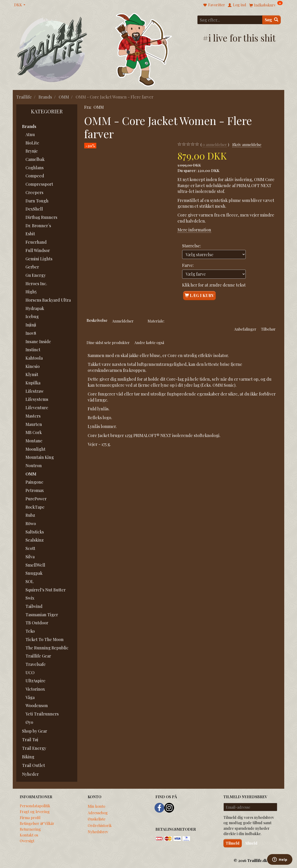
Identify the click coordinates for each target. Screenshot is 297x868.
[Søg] (271, 20)
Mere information (194, 230)
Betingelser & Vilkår (37, 823)
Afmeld (251, 843)
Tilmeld (233, 843)
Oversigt (27, 841)
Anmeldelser (123, 321)
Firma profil (30, 817)
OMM (99, 107)
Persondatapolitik (35, 806)
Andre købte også (149, 342)
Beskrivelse (97, 320)
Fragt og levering (35, 811)
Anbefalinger (245, 329)
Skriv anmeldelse (247, 144)
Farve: (188, 265)
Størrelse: (192, 246)
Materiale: (156, 321)
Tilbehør (268, 329)
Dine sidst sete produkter (108, 342)
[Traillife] (52, 49)
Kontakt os (29, 835)
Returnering (30, 829)
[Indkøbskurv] (266, 5)
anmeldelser (215, 145)
